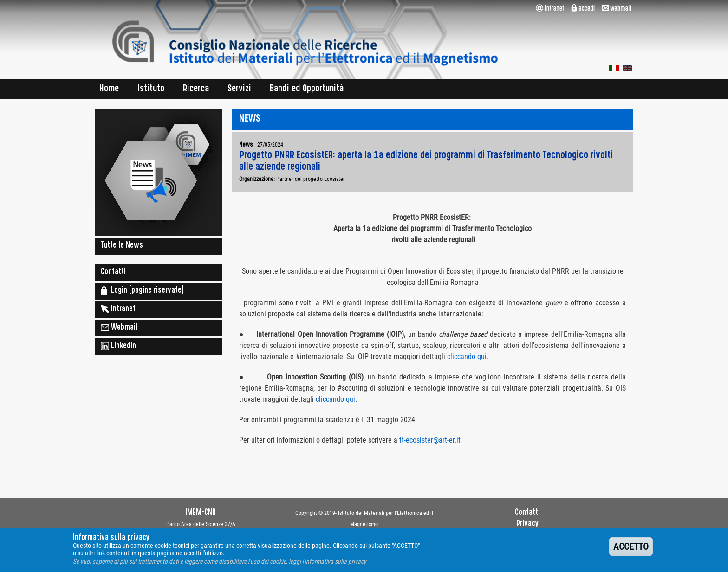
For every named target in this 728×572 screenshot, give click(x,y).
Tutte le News (122, 246)
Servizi (239, 89)
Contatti (113, 272)
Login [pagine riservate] (142, 290)
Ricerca (196, 89)
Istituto (151, 89)
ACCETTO (631, 550)
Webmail (119, 328)
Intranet (118, 309)
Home (109, 89)
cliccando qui (467, 357)
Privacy (527, 524)
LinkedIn (118, 346)
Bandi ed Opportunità (307, 89)
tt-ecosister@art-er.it (430, 440)
